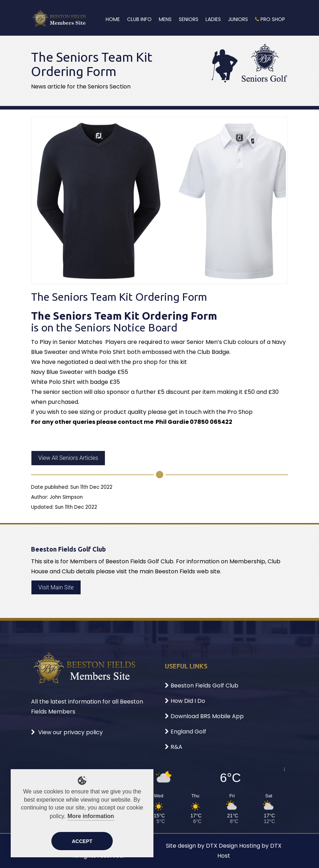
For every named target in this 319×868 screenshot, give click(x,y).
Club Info (139, 19)
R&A (174, 747)
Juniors (238, 19)
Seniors (189, 19)
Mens (165, 19)
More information (91, 816)
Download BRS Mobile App (204, 716)
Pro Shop (270, 19)
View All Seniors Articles (68, 458)
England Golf (186, 732)
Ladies (213, 19)
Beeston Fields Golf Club (202, 686)
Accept (82, 841)
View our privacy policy (67, 732)
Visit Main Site (56, 587)
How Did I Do (185, 701)
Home (113, 19)
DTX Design (222, 846)
